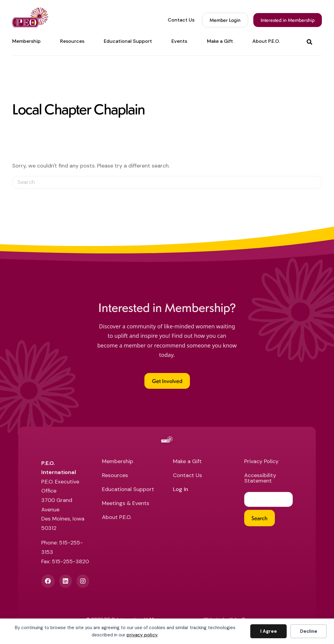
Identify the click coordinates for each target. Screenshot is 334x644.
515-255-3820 (70, 561)
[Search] (167, 182)
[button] (311, 41)
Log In (180, 490)
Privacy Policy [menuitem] (261, 462)
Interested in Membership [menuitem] (288, 20)
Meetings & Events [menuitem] (126, 504)
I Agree (269, 631)
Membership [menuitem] (26, 41)
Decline (309, 631)
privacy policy (142, 635)
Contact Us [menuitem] (181, 20)
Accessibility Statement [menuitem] (260, 478)
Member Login (225, 20)
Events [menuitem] (179, 41)
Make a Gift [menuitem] (220, 41)
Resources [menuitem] (72, 41)
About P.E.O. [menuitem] (266, 41)
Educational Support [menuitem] (128, 41)
